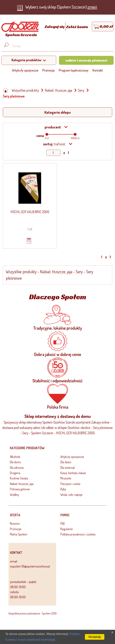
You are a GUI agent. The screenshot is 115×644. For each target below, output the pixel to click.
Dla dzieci (66, 462)
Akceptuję (95, 637)
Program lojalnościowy (74, 70)
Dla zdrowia (17, 468)
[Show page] (53, 153)
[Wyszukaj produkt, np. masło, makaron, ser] (60, 46)
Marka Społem (19, 534)
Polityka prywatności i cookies (78, 534)
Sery (81, 90)
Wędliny (14, 495)
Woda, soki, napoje (71, 495)
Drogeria (15, 473)
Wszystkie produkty (25, 90)
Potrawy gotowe (20, 489)
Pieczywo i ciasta (70, 484)
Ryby (63, 489)
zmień (92, 7)
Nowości (15, 523)
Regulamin (67, 529)
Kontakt (98, 70)
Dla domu (16, 462)
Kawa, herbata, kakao (73, 473)
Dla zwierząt (68, 468)
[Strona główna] (19, 30)
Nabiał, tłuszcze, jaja (58, 90)
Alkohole (15, 457)
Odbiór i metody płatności (86, 60)
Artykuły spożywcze (25, 70)
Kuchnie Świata (19, 478)
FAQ (63, 523)
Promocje (48, 70)
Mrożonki (66, 478)
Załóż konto (77, 27)
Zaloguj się (55, 27)
